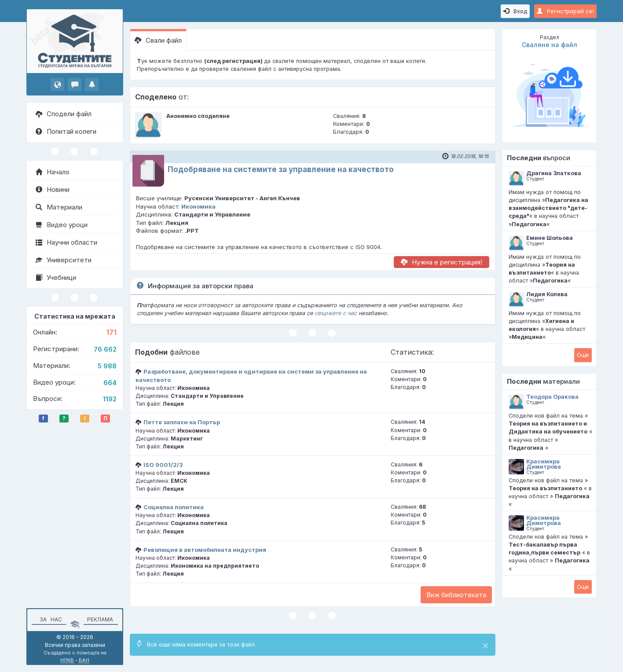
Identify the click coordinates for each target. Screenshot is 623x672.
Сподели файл (64, 114)
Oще (583, 355)
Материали (59, 207)
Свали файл (158, 40)
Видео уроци (62, 225)
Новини (53, 189)
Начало (53, 172)
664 (110, 383)
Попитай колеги (66, 131)
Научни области (66, 242)
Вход (515, 11)
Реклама (100, 619)
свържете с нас (336, 313)
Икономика (198, 206)
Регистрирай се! (565, 11)
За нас (49, 619)
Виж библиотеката (456, 595)
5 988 (107, 366)
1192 (110, 399)
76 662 (105, 349)
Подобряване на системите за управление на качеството (281, 169)
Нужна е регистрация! (442, 262)
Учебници (56, 277)
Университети (64, 260)
